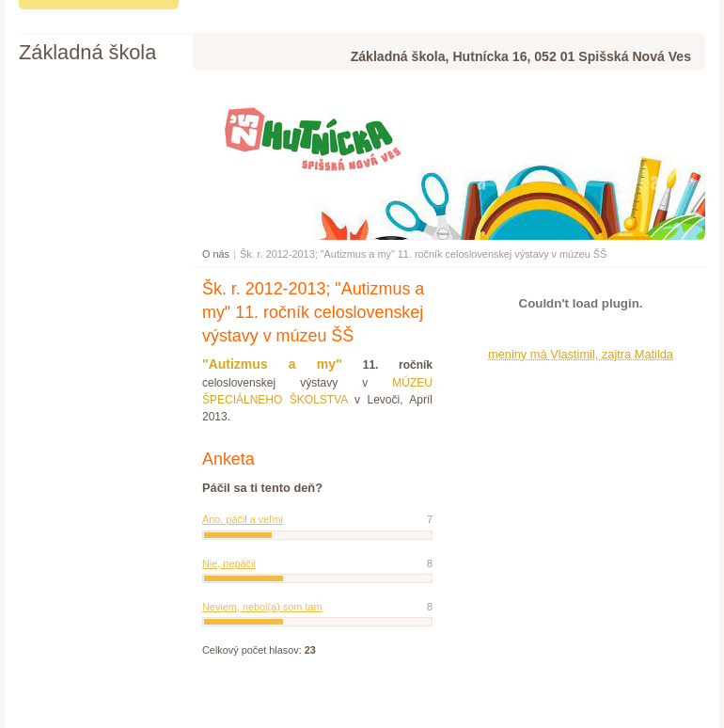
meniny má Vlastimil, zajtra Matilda (581, 354)
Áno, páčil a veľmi (243, 519)
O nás (216, 254)
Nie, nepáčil (229, 563)
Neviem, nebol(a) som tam (262, 607)
